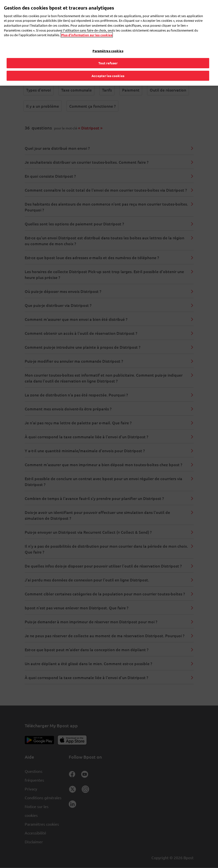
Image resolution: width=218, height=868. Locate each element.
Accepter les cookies (108, 64)
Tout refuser (108, 52)
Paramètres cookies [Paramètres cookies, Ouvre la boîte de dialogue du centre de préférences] (108, 39)
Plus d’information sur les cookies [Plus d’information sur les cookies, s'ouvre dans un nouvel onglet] (87, 24)
